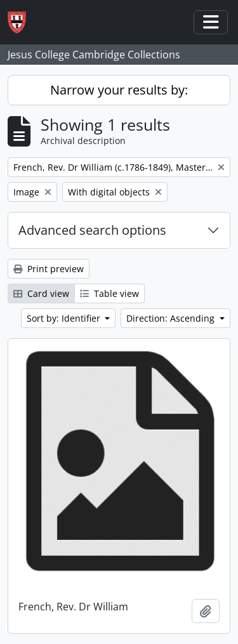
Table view (109, 293)
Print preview (49, 269)
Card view (41, 293)
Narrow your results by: (119, 90)
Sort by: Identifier (65, 318)
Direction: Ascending (172, 318)
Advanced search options (92, 230)
